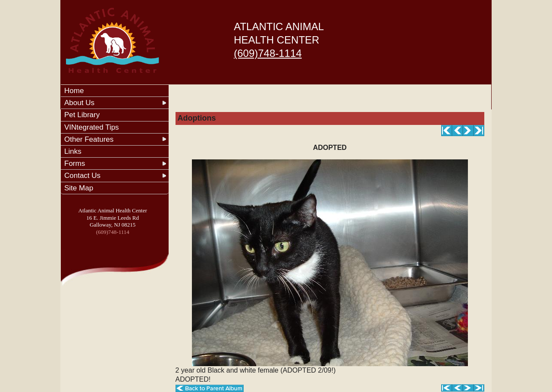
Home (74, 91)
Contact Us (82, 176)
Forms (75, 163)
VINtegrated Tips (92, 127)
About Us (79, 103)
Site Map (79, 188)
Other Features (89, 139)
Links (73, 151)
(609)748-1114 (268, 53)
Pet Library (82, 115)
